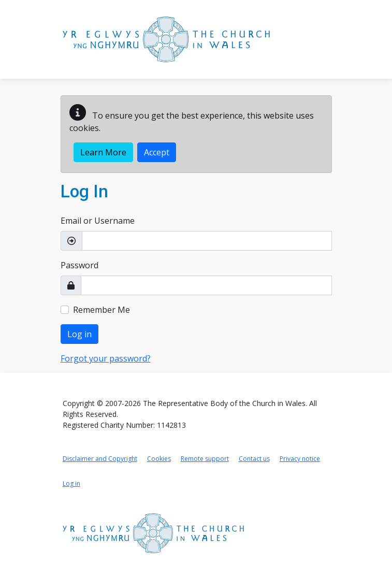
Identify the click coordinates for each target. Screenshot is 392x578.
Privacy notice (300, 459)
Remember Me (101, 310)
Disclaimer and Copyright (100, 459)
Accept (157, 152)
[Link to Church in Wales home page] (153, 533)
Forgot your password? (106, 358)
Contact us (254, 459)
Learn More (103, 152)
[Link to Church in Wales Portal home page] (166, 39)
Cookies (159, 459)
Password (79, 265)
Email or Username (98, 221)
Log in (79, 334)
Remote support (205, 459)
